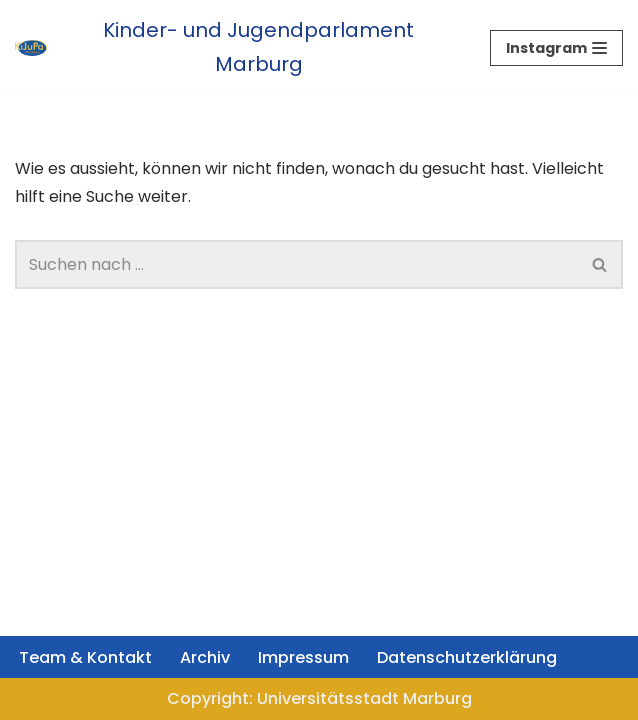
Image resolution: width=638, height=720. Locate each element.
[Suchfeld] (296, 264)
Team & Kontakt (85, 657)
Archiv (205, 657)
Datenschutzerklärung (467, 657)
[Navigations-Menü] (556, 48)
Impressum (303, 657)
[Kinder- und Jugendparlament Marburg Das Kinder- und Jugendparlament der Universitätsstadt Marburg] (237, 47)
